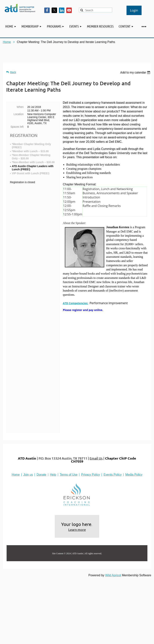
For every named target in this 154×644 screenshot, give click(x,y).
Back (13, 72)
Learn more (77, 485)
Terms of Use (69, 430)
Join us (28, 430)
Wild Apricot (113, 531)
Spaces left (17, 127)
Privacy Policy (91, 430)
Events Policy (113, 430)
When (20, 107)
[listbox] (136, 73)
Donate (41, 430)
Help (53, 430)
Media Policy (134, 430)
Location (19, 114)
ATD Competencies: (75, 303)
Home (7, 42)
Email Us (96, 414)
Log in (134, 10)
